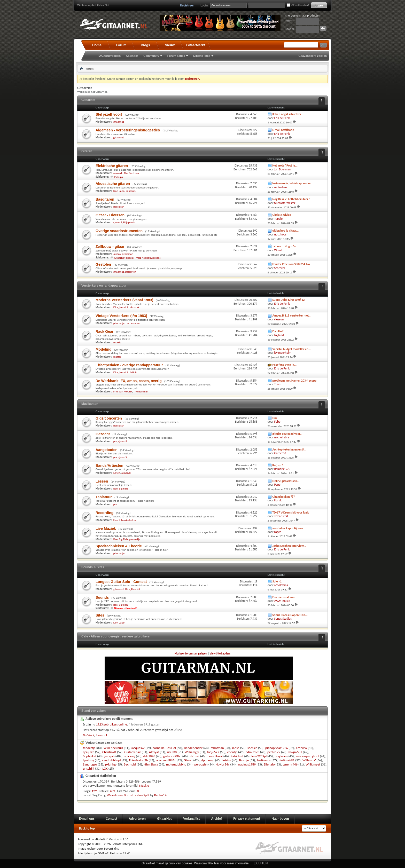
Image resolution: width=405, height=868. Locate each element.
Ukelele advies (282, 215)
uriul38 (172, 752)
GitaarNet (88, 100)
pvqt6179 (274, 752)
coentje (232, 752)
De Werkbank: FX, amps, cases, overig (129, 381)
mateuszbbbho (176, 764)
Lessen (102, 481)
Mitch (133, 372)
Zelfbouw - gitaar (110, 247)
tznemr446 (290, 764)
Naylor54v (223, 764)
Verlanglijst (192, 819)
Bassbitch (119, 207)
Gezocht (103, 434)
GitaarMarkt (196, 45)
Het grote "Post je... (285, 165)
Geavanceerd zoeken (313, 56)
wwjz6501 (295, 752)
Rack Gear (104, 332)
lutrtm (227, 760)
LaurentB (131, 191)
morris (117, 342)
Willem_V (309, 760)
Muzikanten (90, 404)
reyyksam (281, 756)
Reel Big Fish (121, 489)
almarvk (118, 173)
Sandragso (90, 764)
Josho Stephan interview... (289, 546)
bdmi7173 (252, 752)
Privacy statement (247, 819)
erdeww (302, 748)
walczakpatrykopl (307, 756)
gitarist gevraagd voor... (287, 434)
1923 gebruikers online (111, 724)
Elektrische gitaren (112, 166)
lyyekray (88, 760)
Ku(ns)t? (278, 465)
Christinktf (109, 752)
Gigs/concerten (109, 418)
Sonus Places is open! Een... (290, 615)
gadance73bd (172, 756)
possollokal (215, 756)
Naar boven (280, 819)
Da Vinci (88, 735)
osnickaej (129, 756)
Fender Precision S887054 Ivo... (292, 264)
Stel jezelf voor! (109, 114)
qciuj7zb (89, 752)
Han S (117, 520)
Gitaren (87, 151)
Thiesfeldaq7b (138, 760)
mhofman (217, 748)
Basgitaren (105, 199)
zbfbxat (194, 756)
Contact (112, 819)
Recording (104, 513)
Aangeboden (107, 450)
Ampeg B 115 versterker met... (292, 315)
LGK (105, 768)
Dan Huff (278, 331)
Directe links (202, 56)
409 (112, 791)
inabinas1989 (247, 764)
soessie (252, 748)
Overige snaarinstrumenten (119, 231)
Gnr (275, 418)
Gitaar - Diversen (110, 215)
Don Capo (119, 191)
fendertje (89, 748)
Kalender (132, 56)
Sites (100, 615)
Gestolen (103, 264)
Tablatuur (104, 497)
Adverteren (137, 819)
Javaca (117, 254)
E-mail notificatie (283, 130)
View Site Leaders (220, 654)
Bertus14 (160, 795)
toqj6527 (213, 752)
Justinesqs (264, 760)
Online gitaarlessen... (286, 481)
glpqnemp (208, 760)
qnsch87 (89, 768)
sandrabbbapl (111, 760)
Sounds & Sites (93, 567)
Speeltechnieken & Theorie (119, 546)
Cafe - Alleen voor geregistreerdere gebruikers (115, 636)
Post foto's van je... (284, 365)
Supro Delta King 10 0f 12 (288, 300)
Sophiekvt (90, 756)
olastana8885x (166, 760)
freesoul (101, 735)
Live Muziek (106, 528)
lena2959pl (259, 756)
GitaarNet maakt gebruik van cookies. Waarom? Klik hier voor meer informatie (195, 863)
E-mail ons (87, 819)
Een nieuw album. (284, 597)
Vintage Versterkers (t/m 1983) (121, 316)
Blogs (145, 45)
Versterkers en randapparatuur (104, 286)
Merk (289, 21)
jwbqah (109, 756)
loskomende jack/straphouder (291, 183)
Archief (217, 819)
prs (115, 441)
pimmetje (119, 323)
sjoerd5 (118, 222)
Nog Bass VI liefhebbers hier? (291, 199)
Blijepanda (129, 222)
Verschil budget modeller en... (291, 349)
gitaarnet (119, 122)
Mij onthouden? (298, 5)
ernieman (128, 254)
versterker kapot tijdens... (289, 528)
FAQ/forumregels (109, 56)
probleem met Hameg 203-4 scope (294, 381)
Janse (236, 748)
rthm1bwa (151, 764)
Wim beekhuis (113, 748)
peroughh (201, 764)
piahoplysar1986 (277, 748)
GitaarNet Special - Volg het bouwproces (137, 258)
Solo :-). (277, 581)
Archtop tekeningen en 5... (289, 449)
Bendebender (193, 748)
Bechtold (130, 764)
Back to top (87, 828)
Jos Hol (171, 748)
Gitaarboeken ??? (283, 497)
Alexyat (154, 752)
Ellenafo (269, 764)
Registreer (187, 5)
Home (97, 45)
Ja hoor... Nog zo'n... (285, 246)
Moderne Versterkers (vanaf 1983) (124, 300)
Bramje (244, 760)
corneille (159, 748)
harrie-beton (133, 323)
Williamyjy (192, 752)
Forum (121, 45)
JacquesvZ (138, 748)
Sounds (102, 597)
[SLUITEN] (261, 863)
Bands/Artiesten (109, 465)
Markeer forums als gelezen (191, 654)
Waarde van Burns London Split (128, 795)
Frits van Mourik (123, 392)
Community (151, 56)
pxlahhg (110, 764)
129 (94, 791)
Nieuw (170, 45)
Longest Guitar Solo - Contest (121, 582)
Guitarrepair (133, 752)
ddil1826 (149, 756)
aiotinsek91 (287, 760)
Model (290, 29)
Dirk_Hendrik (121, 307)
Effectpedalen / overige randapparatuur (129, 365)
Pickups (119, 177)
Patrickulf (237, 756)
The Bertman (131, 173)
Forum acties (176, 56)
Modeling (103, 349)
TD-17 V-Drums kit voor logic (291, 512)
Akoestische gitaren (113, 184)
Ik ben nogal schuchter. (287, 114)
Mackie (144, 786)
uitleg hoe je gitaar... (285, 231)
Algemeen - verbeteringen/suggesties (128, 130)
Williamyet (313, 764)
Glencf (188, 760)
